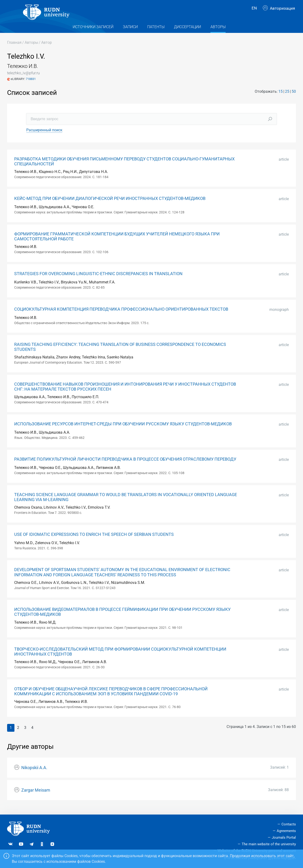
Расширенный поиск (44, 135)
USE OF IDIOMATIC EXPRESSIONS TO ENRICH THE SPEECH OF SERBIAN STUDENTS (94, 539)
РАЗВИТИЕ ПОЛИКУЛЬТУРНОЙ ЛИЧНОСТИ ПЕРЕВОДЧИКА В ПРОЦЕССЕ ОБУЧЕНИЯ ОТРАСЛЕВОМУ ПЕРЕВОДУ (125, 464)
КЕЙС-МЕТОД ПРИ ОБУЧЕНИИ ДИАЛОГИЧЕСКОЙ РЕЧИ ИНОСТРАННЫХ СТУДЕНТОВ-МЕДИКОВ (110, 204)
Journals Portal (284, 837)
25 (287, 96)
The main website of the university (269, 844)
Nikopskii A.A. (34, 773)
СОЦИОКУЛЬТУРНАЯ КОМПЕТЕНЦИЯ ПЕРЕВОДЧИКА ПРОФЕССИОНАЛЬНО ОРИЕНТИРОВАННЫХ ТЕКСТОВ (121, 314)
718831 (31, 84)
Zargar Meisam (36, 795)
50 (294, 96)
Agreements (286, 831)
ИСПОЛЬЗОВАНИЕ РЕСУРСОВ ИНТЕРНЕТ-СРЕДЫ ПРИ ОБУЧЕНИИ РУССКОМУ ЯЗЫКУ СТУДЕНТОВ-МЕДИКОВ (123, 429)
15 (281, 96)
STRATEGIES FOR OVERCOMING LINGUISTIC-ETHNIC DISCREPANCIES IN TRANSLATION (98, 279)
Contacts (289, 824)
